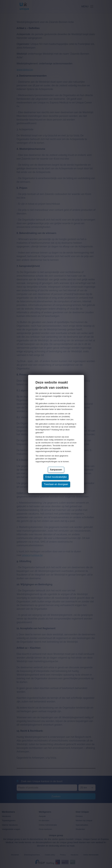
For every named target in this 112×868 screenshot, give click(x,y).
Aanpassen (56, 470)
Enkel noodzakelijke (56, 477)
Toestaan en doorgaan (56, 484)
